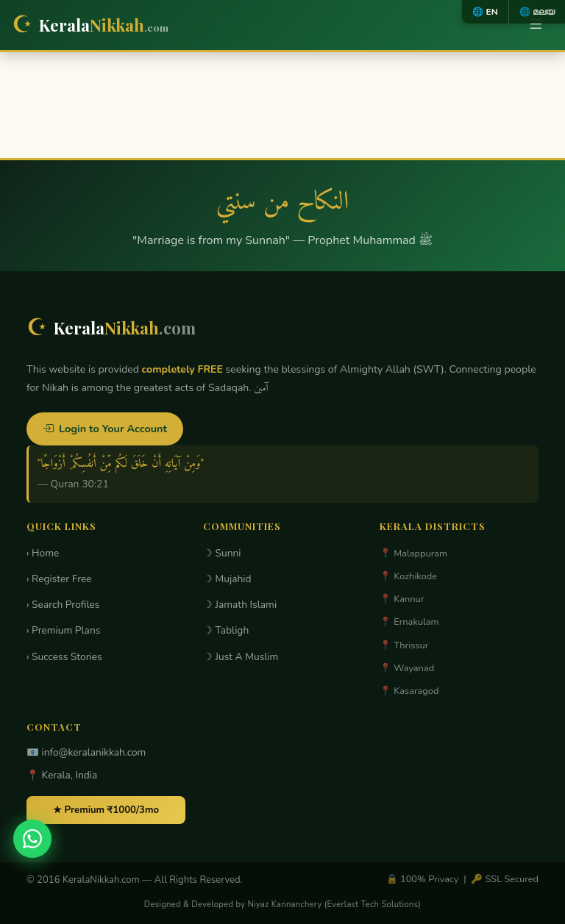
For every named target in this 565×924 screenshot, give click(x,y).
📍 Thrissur (404, 645)
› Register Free (59, 579)
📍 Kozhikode (408, 576)
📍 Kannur (402, 599)
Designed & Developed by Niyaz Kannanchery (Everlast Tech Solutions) (282, 905)
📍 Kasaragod (409, 691)
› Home (43, 553)
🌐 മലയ (537, 12)
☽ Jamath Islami (240, 605)
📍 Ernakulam (409, 622)
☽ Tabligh (226, 630)
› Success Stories (64, 657)
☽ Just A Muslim (241, 657)
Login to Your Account (105, 429)
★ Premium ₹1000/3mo (106, 810)
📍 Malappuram (413, 554)
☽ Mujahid (227, 579)
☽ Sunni (222, 553)
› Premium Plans (63, 630)
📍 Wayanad (407, 668)
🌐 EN (485, 12)
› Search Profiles (63, 605)
